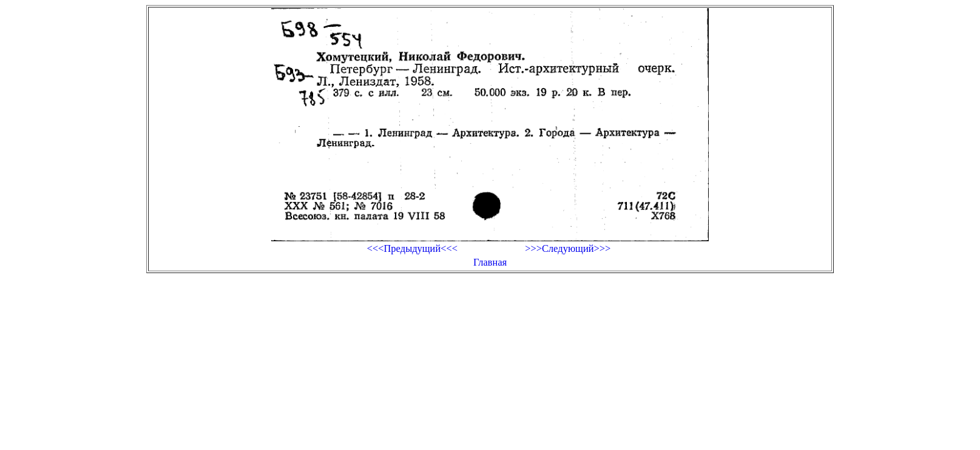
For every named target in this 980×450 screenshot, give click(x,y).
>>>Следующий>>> (568, 248)
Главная (490, 262)
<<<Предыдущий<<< (412, 248)
